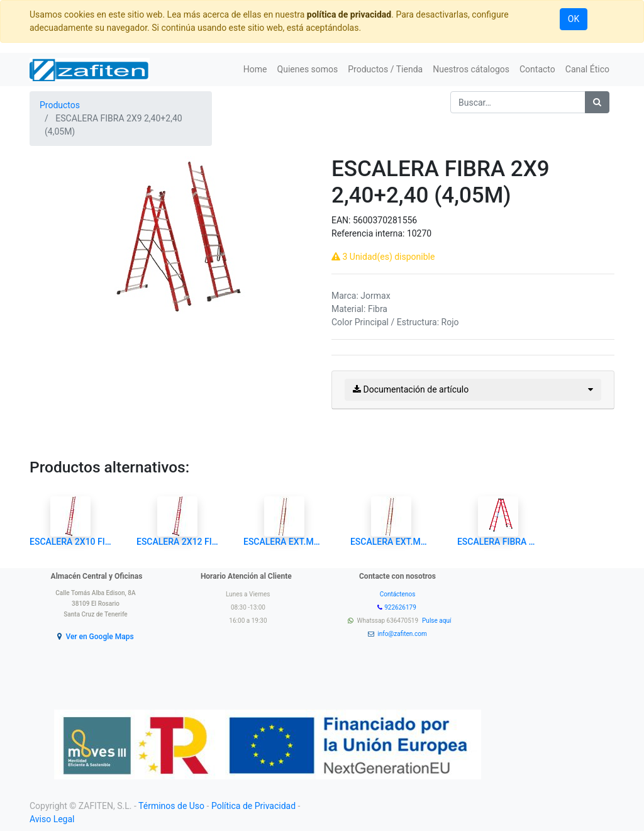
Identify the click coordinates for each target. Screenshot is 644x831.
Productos (60, 105)
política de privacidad (349, 14)
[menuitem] (255, 70)
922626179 (401, 607)
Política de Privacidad (253, 806)
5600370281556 (385, 220)
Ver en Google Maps (99, 637)
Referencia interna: (369, 233)
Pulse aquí (437, 621)
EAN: (342, 220)
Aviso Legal (52, 819)
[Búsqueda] (597, 102)
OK (574, 19)
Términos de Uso (171, 806)
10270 (419, 233)
